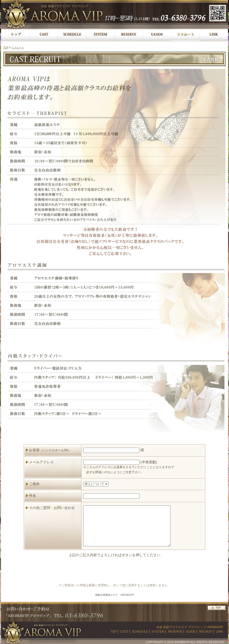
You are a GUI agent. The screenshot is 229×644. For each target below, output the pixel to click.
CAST (124, 632)
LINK (220, 632)
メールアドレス (41, 462)
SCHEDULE (140, 632)
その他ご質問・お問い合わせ (52, 508)
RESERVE (175, 632)
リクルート (18, 48)
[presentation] (115, 570)
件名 (33, 496)
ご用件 (34, 484)
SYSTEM (158, 632)
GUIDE (191, 632)
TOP (6, 48)
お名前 (50, 450)
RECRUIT (206, 632)
